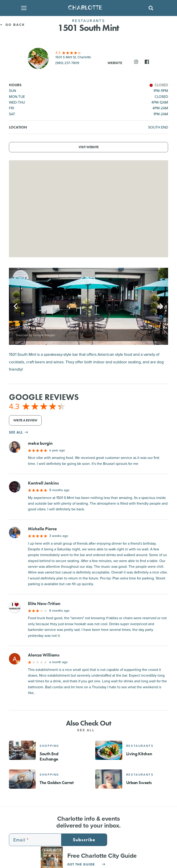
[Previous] (16, 306)
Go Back (12, 25)
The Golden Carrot (57, 783)
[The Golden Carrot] (22, 779)
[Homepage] (87, 8)
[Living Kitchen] (109, 750)
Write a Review (25, 420)
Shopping (49, 746)
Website (115, 63)
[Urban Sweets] (109, 779)
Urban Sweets (139, 783)
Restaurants (140, 746)
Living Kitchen (139, 754)
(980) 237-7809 (67, 63)
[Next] (161, 306)
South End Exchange (49, 756)
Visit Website (89, 147)
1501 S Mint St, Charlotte (73, 57)
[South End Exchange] (22, 750)
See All (88, 730)
